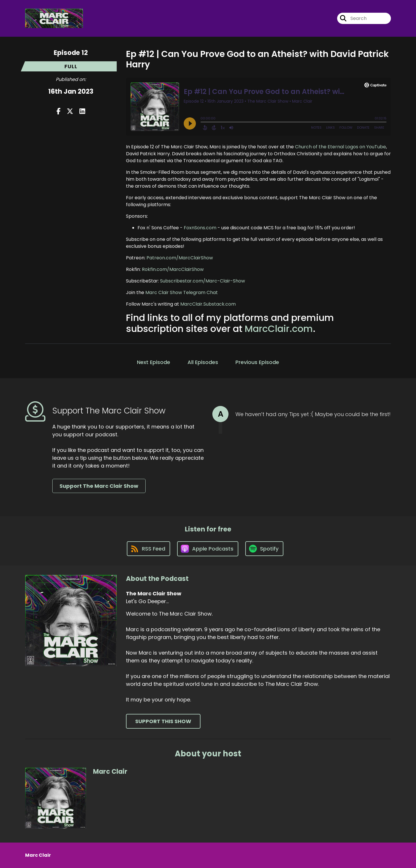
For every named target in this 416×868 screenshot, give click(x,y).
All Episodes (203, 362)
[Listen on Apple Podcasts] (208, 549)
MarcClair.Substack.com (208, 304)
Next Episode (154, 362)
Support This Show (163, 721)
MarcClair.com (279, 329)
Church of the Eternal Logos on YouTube (340, 147)
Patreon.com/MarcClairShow (180, 258)
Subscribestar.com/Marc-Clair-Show (203, 281)
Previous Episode (257, 362)
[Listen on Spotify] (264, 549)
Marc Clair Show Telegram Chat (182, 292)
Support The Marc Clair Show (99, 486)
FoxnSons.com (200, 228)
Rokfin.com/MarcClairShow (173, 269)
